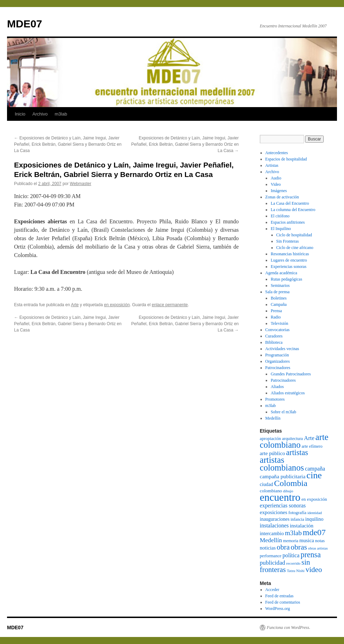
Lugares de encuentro (289, 260)
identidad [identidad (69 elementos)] (315, 513)
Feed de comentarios (283, 602)
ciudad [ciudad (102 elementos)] (266, 484)
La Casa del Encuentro (290, 203)
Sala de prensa (277, 292)
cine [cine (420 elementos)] (314, 475)
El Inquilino (281, 229)
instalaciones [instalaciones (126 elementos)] (274, 525)
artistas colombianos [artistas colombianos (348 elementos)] (282, 464)
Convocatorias (277, 330)
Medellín (273, 418)
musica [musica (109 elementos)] (307, 540)
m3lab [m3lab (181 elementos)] (293, 533)
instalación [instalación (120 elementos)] (301, 525)
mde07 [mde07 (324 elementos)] (314, 532)
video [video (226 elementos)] (314, 570)
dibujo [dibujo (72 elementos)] (288, 491)
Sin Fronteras (287, 241)
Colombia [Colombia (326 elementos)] (291, 483)
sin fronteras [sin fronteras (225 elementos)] (285, 566)
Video (276, 184)
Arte (75, 305)
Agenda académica (281, 273)
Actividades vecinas (282, 349)
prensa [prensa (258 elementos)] (311, 555)
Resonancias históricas (290, 254)
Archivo (40, 114)
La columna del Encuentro (293, 210)
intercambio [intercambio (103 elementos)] (272, 533)
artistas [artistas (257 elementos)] (297, 452)
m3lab (61, 114)
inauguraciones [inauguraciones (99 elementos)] (275, 519)
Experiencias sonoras (289, 267)
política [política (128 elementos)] (291, 555)
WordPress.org (278, 609)
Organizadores (278, 361)
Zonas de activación (282, 197)
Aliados (277, 387)
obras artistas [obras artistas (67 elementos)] (318, 548)
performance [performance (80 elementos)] (271, 556)
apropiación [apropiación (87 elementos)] (270, 439)
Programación (277, 355)
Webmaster (81, 184)
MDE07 (25, 24)
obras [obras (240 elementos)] (299, 547)
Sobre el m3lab (283, 412)
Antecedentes (277, 153)
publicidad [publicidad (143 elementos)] (272, 563)
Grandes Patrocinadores (291, 374)
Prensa (276, 311)
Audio (276, 178)
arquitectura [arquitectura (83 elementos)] (292, 439)
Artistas (272, 165)
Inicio (20, 114)
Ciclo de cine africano (295, 248)
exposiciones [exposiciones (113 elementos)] (273, 512)
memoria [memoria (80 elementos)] (290, 541)
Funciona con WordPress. (289, 627)
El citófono (280, 216)
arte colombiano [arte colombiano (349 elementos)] (294, 441)
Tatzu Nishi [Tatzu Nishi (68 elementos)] (296, 571)
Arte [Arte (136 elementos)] (309, 438)
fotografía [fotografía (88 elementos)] (297, 512)
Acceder (272, 590)
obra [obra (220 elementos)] (283, 547)
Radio (276, 317)
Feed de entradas (280, 596)
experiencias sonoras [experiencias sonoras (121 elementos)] (283, 505)
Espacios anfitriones (288, 222)
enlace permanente (170, 305)
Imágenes (279, 191)
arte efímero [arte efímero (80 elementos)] (312, 446)
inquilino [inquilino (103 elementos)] (315, 519)
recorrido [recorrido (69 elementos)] (293, 563)
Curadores (274, 336)
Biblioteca (274, 342)
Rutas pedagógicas (286, 279)
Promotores (275, 399)
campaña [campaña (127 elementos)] (315, 469)
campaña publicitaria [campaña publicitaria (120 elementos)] (283, 476)
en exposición (117, 305)
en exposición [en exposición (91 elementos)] (314, 499)
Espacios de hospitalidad (286, 159)
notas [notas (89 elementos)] (320, 541)
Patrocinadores (278, 368)
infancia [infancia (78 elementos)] (297, 519)
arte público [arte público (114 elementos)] (272, 453)
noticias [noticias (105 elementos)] (268, 548)
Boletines (279, 298)
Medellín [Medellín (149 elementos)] (271, 540)
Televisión (279, 323)
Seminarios (280, 285)
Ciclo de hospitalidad (294, 235)
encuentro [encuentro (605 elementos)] (280, 497)
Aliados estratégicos (288, 393)
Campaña (279, 304)
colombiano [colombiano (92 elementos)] (271, 491)
